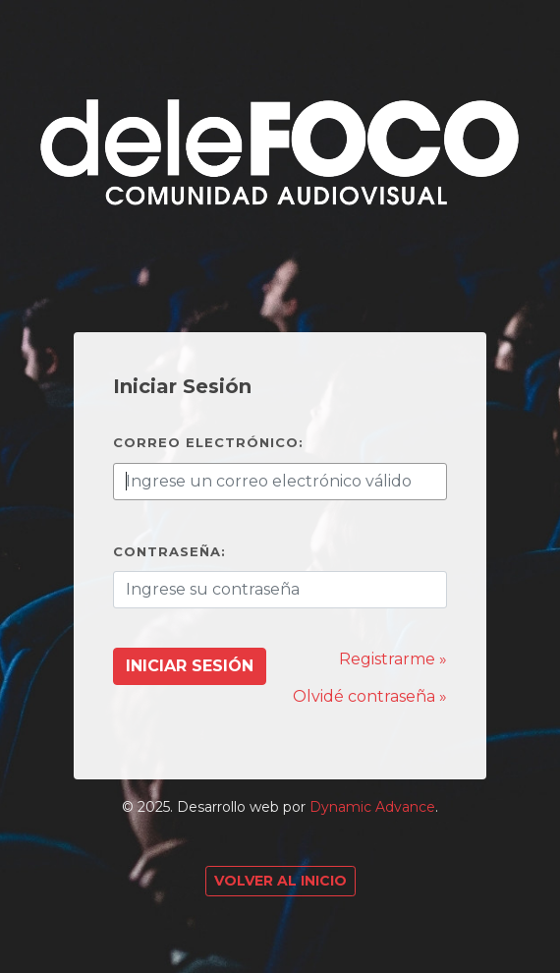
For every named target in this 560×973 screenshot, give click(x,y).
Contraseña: (169, 551)
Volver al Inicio (280, 881)
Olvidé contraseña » (370, 696)
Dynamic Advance (372, 807)
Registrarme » (393, 659)
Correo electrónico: (208, 442)
